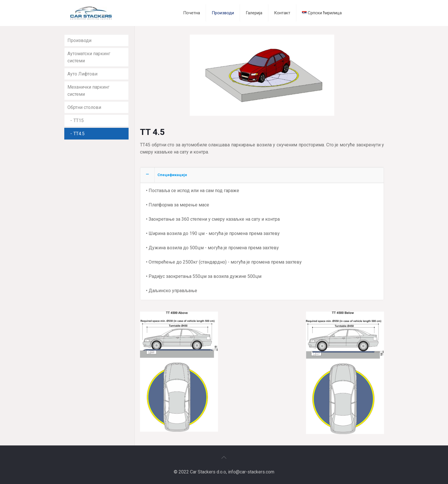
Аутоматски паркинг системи (89, 57)
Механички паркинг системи (88, 91)
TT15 (79, 120)
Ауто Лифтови (82, 74)
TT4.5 (79, 134)
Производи (79, 40)
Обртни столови (84, 107)
